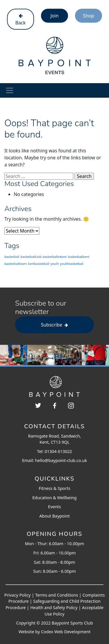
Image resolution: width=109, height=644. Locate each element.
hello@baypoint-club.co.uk (61, 460)
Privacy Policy (18, 595)
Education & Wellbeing (54, 498)
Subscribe (55, 325)
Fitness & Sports (54, 488)
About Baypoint (54, 516)
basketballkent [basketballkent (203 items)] (79, 257)
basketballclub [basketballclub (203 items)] (31, 257)
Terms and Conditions (57, 595)
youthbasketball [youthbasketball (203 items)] (72, 264)
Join (54, 16)
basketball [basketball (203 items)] (12, 257)
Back (21, 20)
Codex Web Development (66, 632)
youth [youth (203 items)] (55, 264)
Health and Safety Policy (54, 608)
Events (54, 507)
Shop (88, 16)
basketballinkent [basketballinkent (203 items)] (55, 257)
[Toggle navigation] (10, 90)
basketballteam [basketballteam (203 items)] (16, 264)
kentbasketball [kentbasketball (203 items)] (39, 264)
